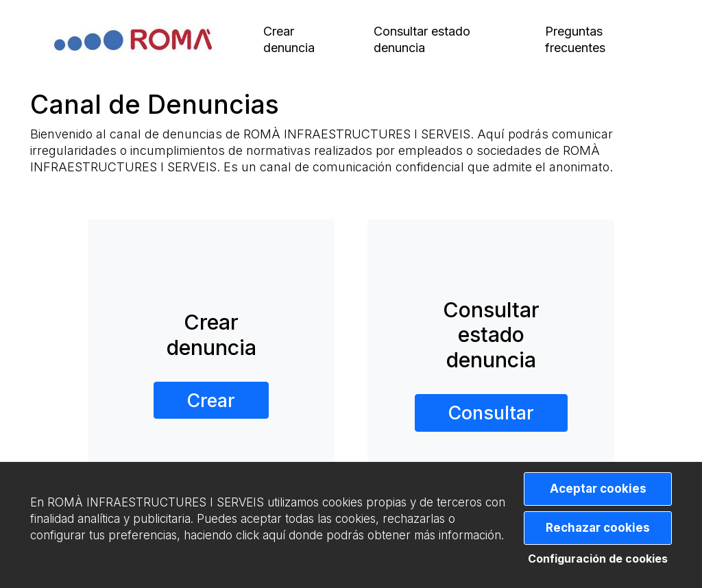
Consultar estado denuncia (422, 39)
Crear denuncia (289, 39)
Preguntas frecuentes (575, 39)
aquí (274, 535)
